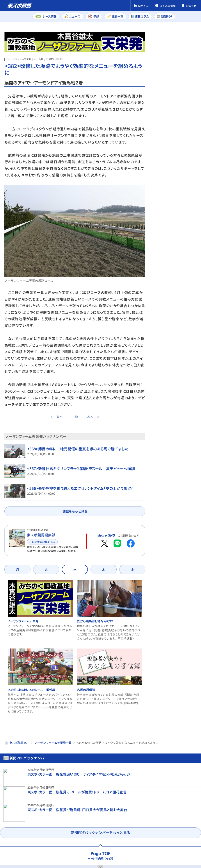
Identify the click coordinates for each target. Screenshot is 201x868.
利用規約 (87, 838)
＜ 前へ (57, 417)
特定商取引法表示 (60, 838)
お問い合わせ (111, 838)
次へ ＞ (93, 417)
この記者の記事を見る (42, 542)
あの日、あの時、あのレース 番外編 (28, 709)
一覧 (75, 417)
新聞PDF (163, 52)
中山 (170, 153)
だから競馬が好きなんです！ (98, 640)
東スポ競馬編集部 (41, 535)
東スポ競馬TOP (19, 762)
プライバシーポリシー (22, 838)
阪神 (188, 153)
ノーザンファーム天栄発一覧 (53, 762)
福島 (170, 163)
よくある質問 (15, 847)
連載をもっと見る (75, 511)
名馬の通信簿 (88, 709)
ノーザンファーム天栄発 (20, 640)
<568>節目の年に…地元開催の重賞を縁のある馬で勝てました (74, 449)
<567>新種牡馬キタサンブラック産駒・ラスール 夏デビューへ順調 (78, 469)
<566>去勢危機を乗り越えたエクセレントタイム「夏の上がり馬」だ (76, 488)
